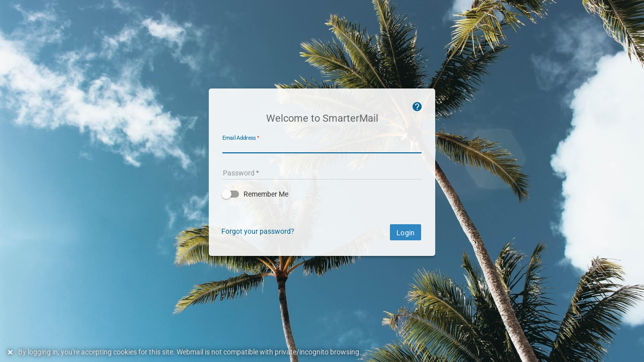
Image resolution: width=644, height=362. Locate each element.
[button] (322, 194)
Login (406, 233)
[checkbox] (322, 194)
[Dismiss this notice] (12, 352)
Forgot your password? (258, 231)
